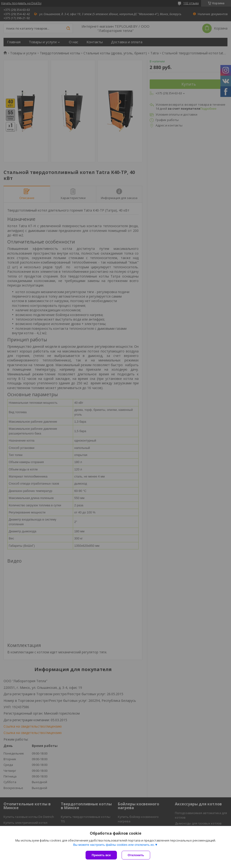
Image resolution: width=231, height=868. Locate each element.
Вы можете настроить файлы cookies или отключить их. (114, 845)
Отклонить (136, 855)
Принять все (101, 855)
